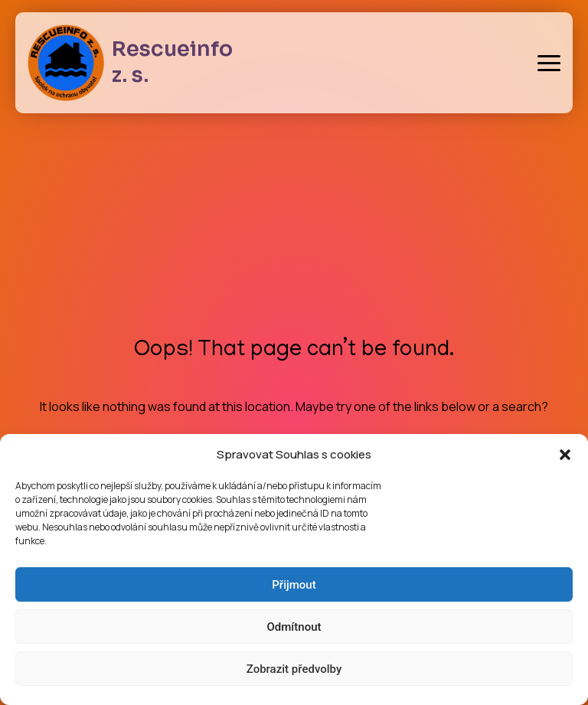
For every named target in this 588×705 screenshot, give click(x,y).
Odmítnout (294, 627)
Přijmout (294, 585)
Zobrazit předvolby (294, 669)
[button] (565, 455)
